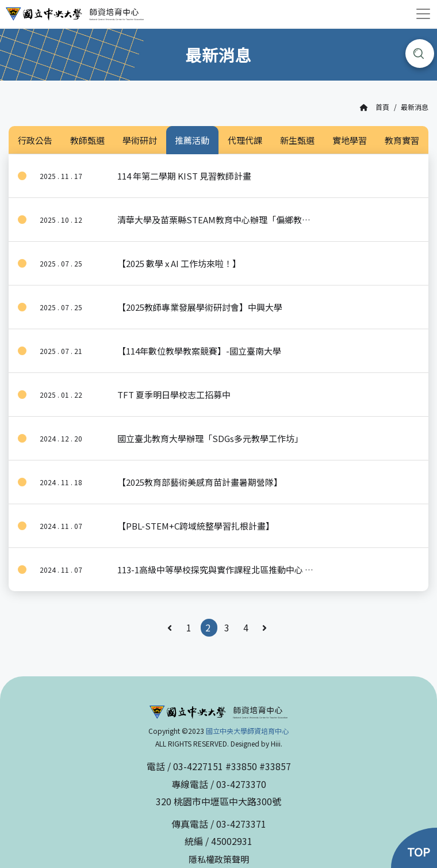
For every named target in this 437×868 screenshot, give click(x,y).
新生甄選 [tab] (297, 140)
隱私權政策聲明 (219, 859)
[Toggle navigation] (423, 14)
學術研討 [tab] (140, 140)
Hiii (276, 743)
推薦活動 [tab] (192, 140)
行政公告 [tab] (35, 140)
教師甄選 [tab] (87, 140)
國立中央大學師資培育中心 (247, 731)
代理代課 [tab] (245, 140)
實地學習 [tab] (350, 140)
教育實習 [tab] (402, 140)
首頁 (375, 107)
